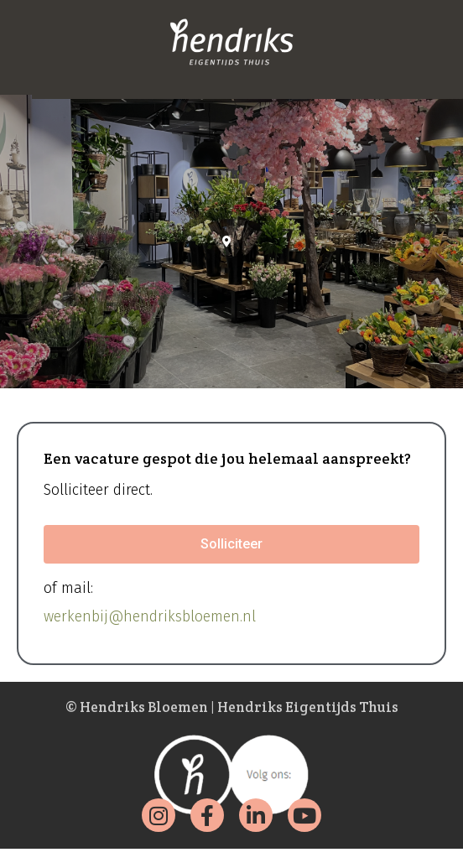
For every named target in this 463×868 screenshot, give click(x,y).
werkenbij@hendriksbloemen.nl (150, 617)
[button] (231, 544)
